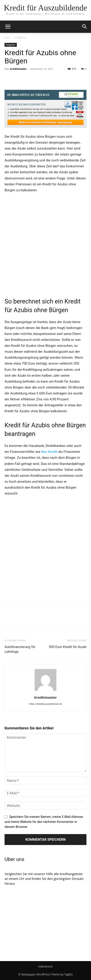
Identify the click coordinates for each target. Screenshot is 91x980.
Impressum (45, 966)
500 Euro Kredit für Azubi (68, 647)
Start (8, 38)
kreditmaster (19, 69)
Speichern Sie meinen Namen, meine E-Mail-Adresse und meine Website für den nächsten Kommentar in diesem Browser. (44, 822)
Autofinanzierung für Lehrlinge (20, 649)
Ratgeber (21, 38)
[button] (85, 27)
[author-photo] (45, 691)
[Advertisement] (45, 245)
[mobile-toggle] (8, 27)
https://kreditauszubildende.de (46, 704)
